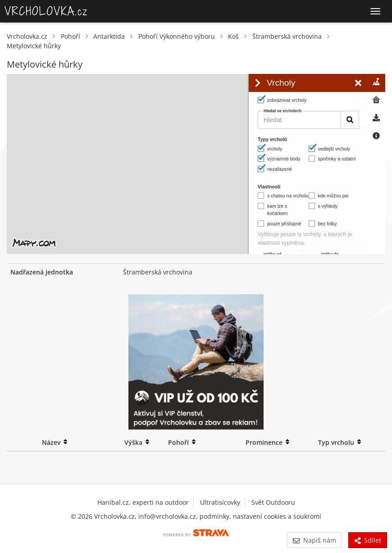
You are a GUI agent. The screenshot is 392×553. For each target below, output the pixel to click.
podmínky (214, 516)
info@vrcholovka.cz (167, 516)
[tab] (376, 83)
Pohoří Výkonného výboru (177, 36)
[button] (231, 86)
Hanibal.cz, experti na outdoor (143, 502)
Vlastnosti (269, 187)
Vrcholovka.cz (27, 36)
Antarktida (109, 36)
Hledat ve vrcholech (283, 111)
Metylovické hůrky (34, 46)
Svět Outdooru (273, 502)
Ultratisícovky (220, 502)
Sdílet (368, 540)
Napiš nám (314, 540)
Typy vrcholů (272, 139)
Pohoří (71, 36)
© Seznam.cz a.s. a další (215, 251)
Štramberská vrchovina (287, 36)
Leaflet (175, 251)
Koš (233, 36)
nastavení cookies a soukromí (277, 516)
